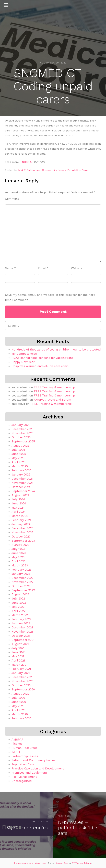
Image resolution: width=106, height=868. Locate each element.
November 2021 (22, 631)
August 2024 (20, 495)
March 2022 (20, 615)
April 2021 (18, 660)
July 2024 (18, 499)
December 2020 (22, 677)
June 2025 (19, 454)
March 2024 (20, 516)
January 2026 (21, 425)
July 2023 (18, 549)
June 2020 (19, 702)
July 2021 (18, 648)
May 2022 (18, 607)
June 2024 (19, 503)
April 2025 (18, 462)
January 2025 (21, 474)
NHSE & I (28, 162)
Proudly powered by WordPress (30, 863)
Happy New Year (23, 362)
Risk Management (24, 777)
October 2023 (21, 536)
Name (10, 268)
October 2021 (21, 636)
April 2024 (18, 512)
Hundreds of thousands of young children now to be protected (56, 349)
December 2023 (22, 528)
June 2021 (18, 652)
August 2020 (20, 693)
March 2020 (20, 714)
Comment (12, 199)
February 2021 (21, 669)
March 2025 (20, 466)
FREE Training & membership (54, 387)
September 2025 (23, 441)
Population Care (78, 170)
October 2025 (21, 437)
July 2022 (18, 598)
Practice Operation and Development (38, 768)
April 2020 (18, 710)
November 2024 (22, 483)
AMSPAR (18, 739)
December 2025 (22, 429)
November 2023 (22, 532)
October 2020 (21, 685)
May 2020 (18, 706)
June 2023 (19, 553)
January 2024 (21, 524)
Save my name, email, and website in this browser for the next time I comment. (50, 297)
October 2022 (21, 586)
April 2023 (18, 561)
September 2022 (23, 590)
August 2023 (20, 545)
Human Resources (24, 748)
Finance (17, 744)
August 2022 (20, 594)
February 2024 (21, 520)
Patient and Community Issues (46, 170)
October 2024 (21, 487)
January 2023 (21, 574)
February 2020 (21, 718)
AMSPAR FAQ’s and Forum (52, 400)
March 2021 (19, 665)
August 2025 (20, 445)
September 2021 (23, 640)
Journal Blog (62, 863)
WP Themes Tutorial (82, 863)
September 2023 (23, 541)
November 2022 (22, 582)
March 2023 (20, 565)
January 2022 (21, 623)
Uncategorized (22, 781)
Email (43, 268)
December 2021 (22, 627)
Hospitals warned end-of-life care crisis (40, 366)
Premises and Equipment (29, 773)
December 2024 (22, 479)
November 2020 (22, 681)
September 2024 (23, 491)
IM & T (21, 170)
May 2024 (18, 507)
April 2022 (18, 611)
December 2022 (22, 578)
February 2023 (21, 569)
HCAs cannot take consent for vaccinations (42, 358)
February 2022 (21, 619)
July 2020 (18, 698)
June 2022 (19, 603)
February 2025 (21, 470)
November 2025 (22, 433)
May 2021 (18, 656)
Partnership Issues (25, 756)
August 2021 (20, 644)
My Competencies (24, 354)
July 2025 (18, 450)
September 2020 (23, 689)
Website (77, 268)
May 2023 (18, 557)
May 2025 (18, 458)
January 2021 (21, 673)
